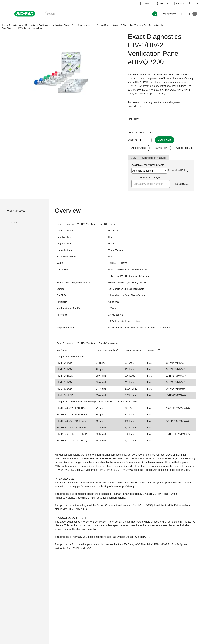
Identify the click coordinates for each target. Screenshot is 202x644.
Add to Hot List (184, 148)
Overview (12, 222)
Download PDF (178, 170)
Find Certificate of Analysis (146, 178)
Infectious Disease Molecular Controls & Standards (110, 25)
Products (13, 25)
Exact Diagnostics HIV (153, 25)
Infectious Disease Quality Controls (70, 25)
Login (131, 133)
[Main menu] (6, 13)
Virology (138, 25)
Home (4, 25)
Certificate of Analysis (154, 158)
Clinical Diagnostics (28, 25)
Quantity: (132, 140)
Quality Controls (46, 25)
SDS (133, 158)
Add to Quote (139, 148)
